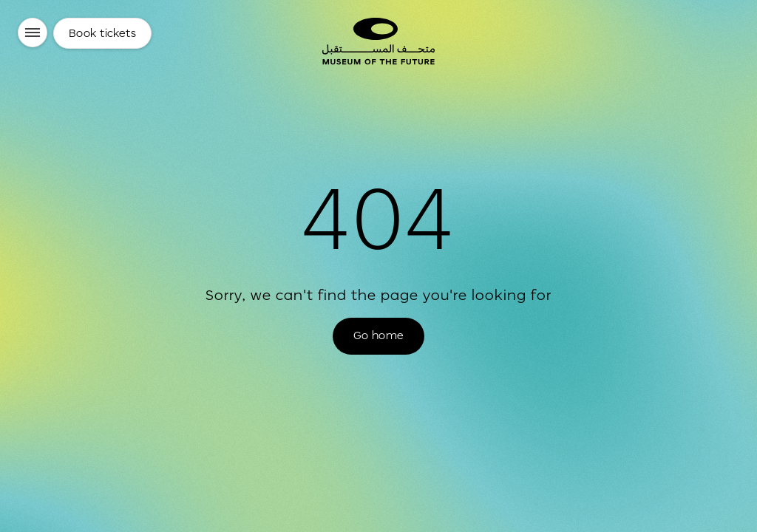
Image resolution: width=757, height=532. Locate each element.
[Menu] (33, 33)
